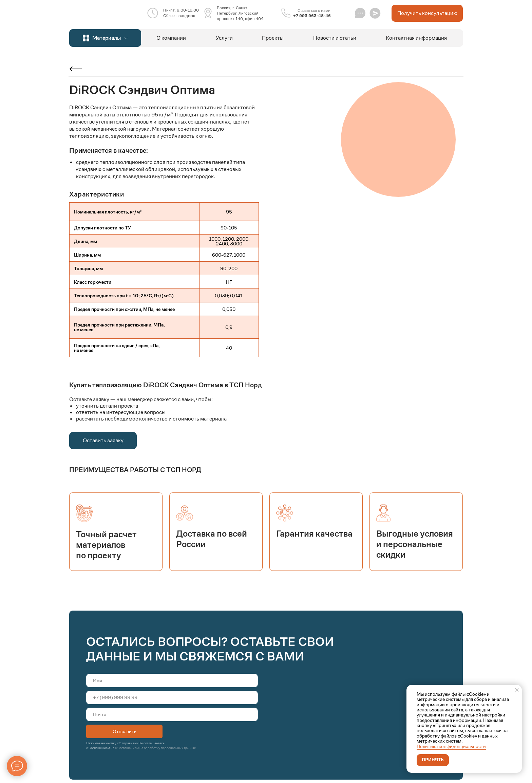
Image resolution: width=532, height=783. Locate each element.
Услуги (224, 38)
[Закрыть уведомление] (517, 690)
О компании (171, 38)
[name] (172, 681)
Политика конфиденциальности (451, 746)
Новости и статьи (335, 38)
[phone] (172, 697)
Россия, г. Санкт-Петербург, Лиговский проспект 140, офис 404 (240, 13)
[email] (172, 714)
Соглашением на (102, 748)
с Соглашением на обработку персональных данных (155, 748)
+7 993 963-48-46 (312, 15)
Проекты (273, 38)
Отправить (125, 731)
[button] (375, 13)
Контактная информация (416, 38)
